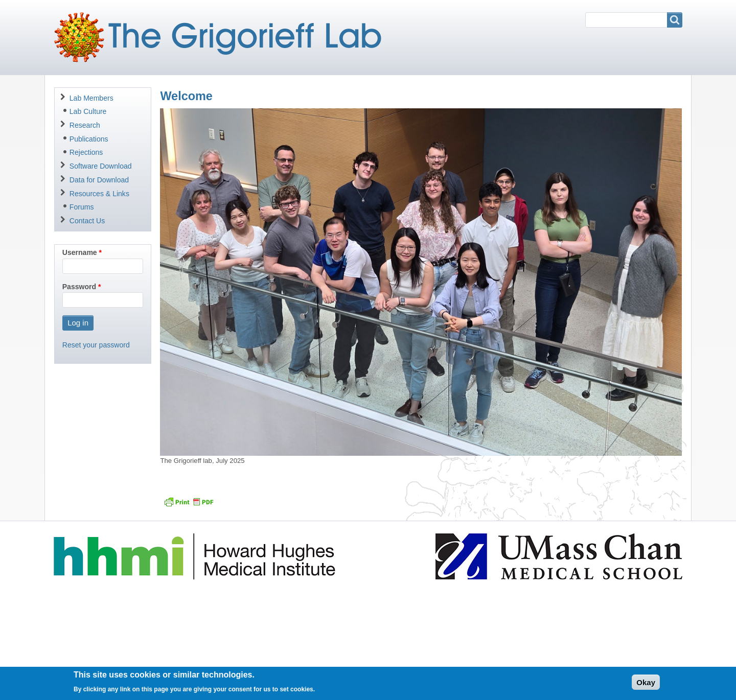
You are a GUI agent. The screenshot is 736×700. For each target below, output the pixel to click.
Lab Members (91, 98)
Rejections (86, 152)
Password (79, 287)
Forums (82, 207)
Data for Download (99, 180)
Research (85, 125)
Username (80, 252)
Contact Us (87, 221)
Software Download (101, 166)
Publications (89, 139)
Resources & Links (99, 194)
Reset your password (96, 345)
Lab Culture (88, 111)
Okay (646, 685)
